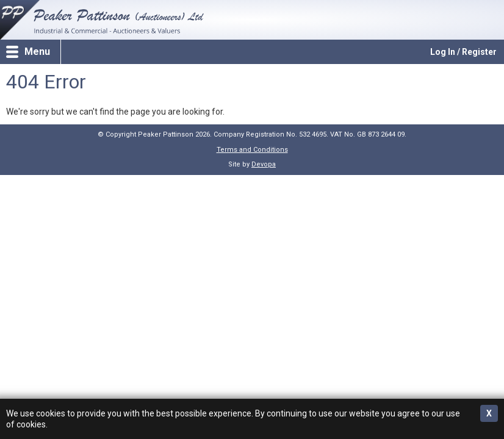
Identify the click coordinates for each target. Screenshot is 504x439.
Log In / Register (463, 52)
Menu (37, 52)
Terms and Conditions (252, 150)
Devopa (264, 164)
